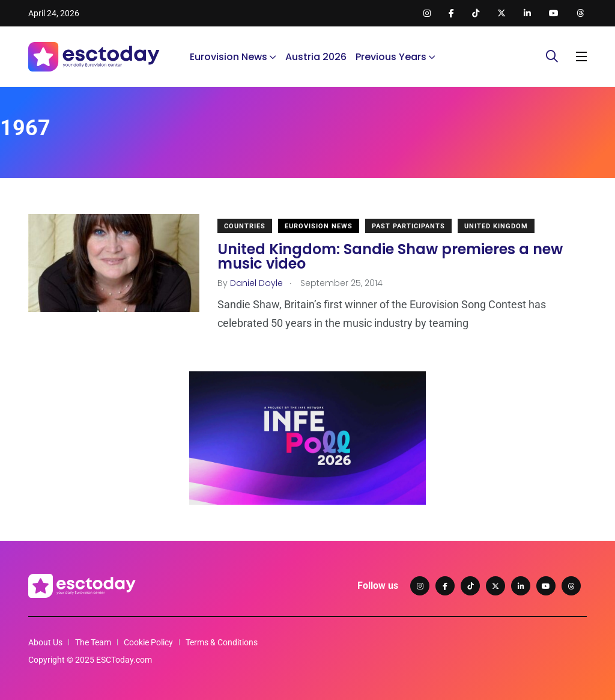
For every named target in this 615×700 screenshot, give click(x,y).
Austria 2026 (316, 57)
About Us (45, 642)
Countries (245, 226)
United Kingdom (496, 226)
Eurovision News (229, 57)
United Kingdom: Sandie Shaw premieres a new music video (390, 256)
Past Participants (408, 226)
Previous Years (391, 57)
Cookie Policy (148, 642)
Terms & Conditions (222, 642)
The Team (93, 642)
